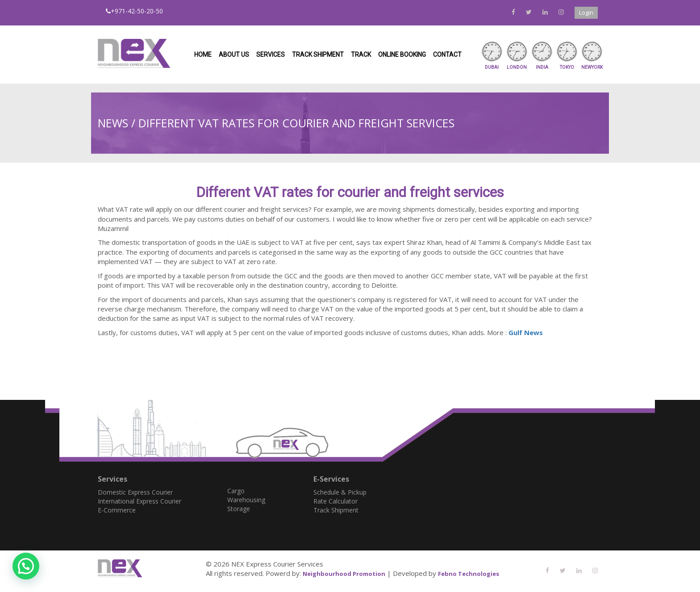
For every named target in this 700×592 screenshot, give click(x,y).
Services (271, 55)
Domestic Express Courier (135, 492)
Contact (447, 55)
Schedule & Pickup (340, 492)
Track (361, 55)
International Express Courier (140, 501)
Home (203, 55)
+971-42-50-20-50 (134, 11)
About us (234, 55)
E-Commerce (117, 510)
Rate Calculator (335, 501)
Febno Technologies (469, 574)
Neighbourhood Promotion (344, 574)
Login (586, 13)
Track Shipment (318, 55)
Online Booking (402, 55)
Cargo (236, 491)
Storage (239, 509)
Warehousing (246, 500)
